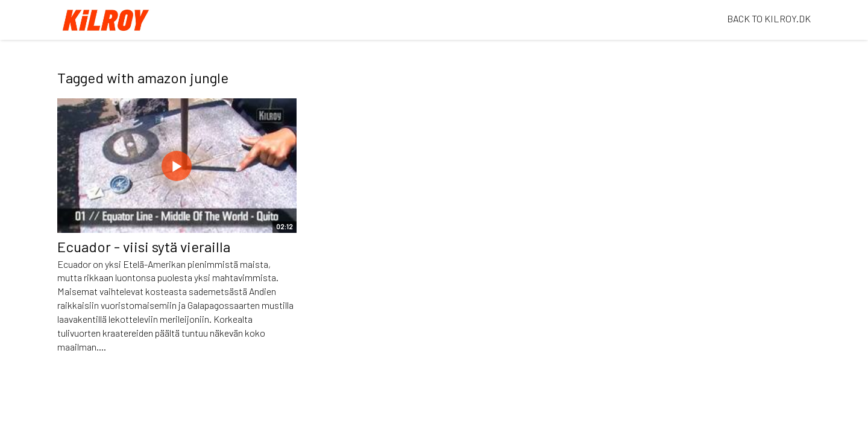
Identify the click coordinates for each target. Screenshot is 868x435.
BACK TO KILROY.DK (769, 18)
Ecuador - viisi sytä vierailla (144, 246)
